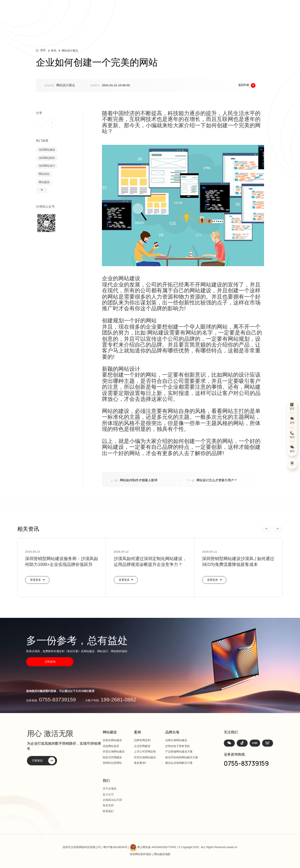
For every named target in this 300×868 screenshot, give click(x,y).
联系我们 (108, 811)
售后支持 (108, 805)
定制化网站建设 (112, 740)
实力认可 (108, 794)
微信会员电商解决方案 (179, 763)
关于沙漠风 (110, 789)
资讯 (54, 51)
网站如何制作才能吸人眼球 (134, 480)
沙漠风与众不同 (112, 800)
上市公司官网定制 (145, 751)
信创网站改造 (111, 746)
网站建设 (44, 182)
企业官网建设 (142, 746)
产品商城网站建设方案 (179, 751)
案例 (137, 732)
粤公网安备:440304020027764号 (157, 847)
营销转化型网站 (112, 763)
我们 (106, 781)
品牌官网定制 (142, 740)
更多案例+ (140, 763)
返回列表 (247, 85)
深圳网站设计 (47, 166)
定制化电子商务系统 (178, 746)
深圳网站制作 (47, 158)
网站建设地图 (162, 854)
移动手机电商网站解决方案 (182, 757)
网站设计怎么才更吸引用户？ (212, 480)
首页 (43, 50)
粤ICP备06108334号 (115, 847)
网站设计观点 (70, 51)
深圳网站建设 (47, 150)
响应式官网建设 (112, 757)
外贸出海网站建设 (114, 751)
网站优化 (44, 174)
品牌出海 (172, 732)
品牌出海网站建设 (176, 740)
